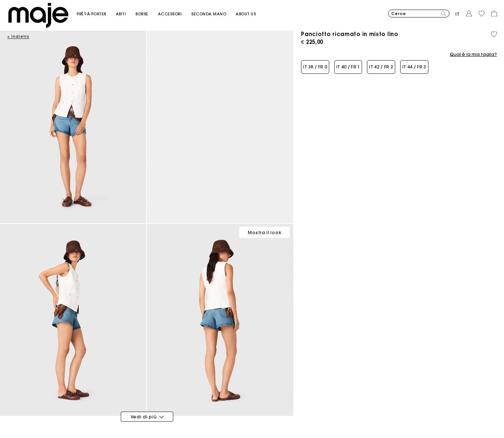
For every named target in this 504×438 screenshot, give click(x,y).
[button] (96, 14)
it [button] (458, 14)
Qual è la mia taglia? (473, 55)
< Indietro (18, 37)
